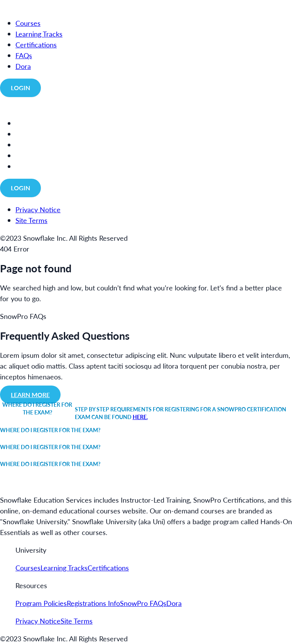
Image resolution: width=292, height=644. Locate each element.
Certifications (108, 568)
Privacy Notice (38, 621)
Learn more (30, 395)
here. (140, 417)
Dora (174, 603)
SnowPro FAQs (143, 603)
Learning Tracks (64, 568)
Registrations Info (93, 603)
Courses (28, 568)
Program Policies (41, 603)
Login (20, 88)
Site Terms (77, 621)
